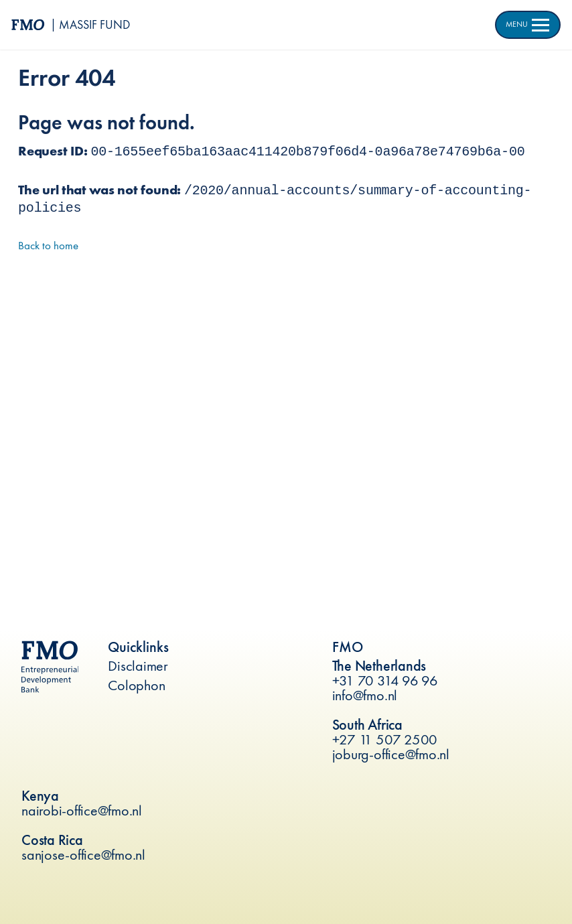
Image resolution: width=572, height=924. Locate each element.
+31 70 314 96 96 (385, 680)
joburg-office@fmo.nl (391, 754)
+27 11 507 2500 (385, 739)
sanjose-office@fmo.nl (83, 855)
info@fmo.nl (365, 695)
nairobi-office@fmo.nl (82, 810)
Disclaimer (138, 666)
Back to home (48, 245)
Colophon (136, 685)
